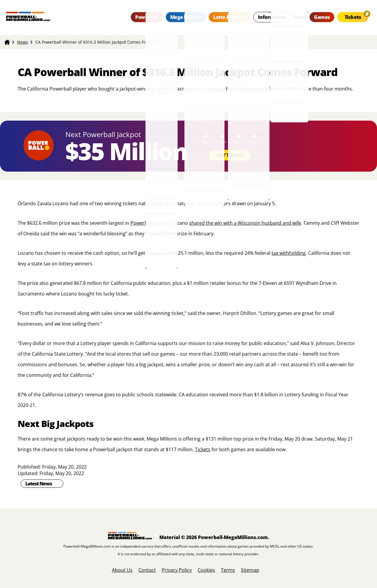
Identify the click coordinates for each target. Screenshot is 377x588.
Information (272, 17)
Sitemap (250, 570)
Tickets (353, 17)
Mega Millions (186, 17)
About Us (122, 570)
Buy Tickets (230, 155)
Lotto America (230, 17)
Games (322, 17)
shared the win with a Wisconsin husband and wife (245, 223)
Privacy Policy (177, 570)
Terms (228, 570)
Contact (147, 570)
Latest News (39, 484)
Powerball (147, 17)
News (300, 17)
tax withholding (289, 253)
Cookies (206, 570)
